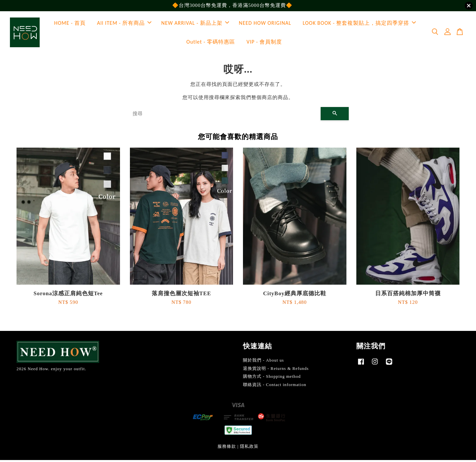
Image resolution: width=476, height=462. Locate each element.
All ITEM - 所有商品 (124, 24)
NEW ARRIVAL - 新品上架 (195, 24)
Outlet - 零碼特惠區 (211, 43)
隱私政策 (249, 448)
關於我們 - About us (263, 362)
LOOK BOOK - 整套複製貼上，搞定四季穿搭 (359, 24)
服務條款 (227, 448)
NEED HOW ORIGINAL (265, 24)
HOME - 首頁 (70, 24)
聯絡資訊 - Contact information (275, 387)
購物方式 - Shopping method (272, 378)
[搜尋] (224, 116)
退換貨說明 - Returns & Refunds (276, 370)
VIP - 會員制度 (264, 43)
